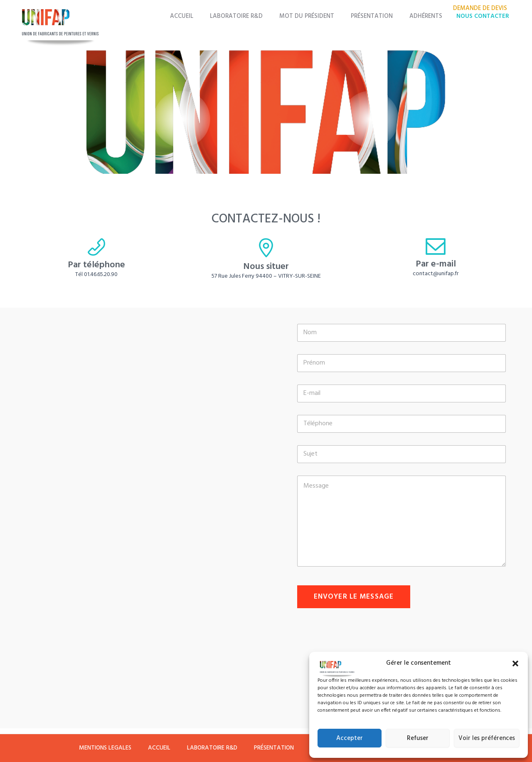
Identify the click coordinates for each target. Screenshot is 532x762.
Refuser (418, 738)
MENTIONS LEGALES (96, 745)
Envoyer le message (354, 597)
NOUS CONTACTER (483, 16)
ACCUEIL (202, 16)
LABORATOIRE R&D (252, 16)
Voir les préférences (487, 738)
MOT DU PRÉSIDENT (318, 16)
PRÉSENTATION (378, 16)
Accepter (350, 738)
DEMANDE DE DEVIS (482, 9)
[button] (515, 663)
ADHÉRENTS (428, 16)
